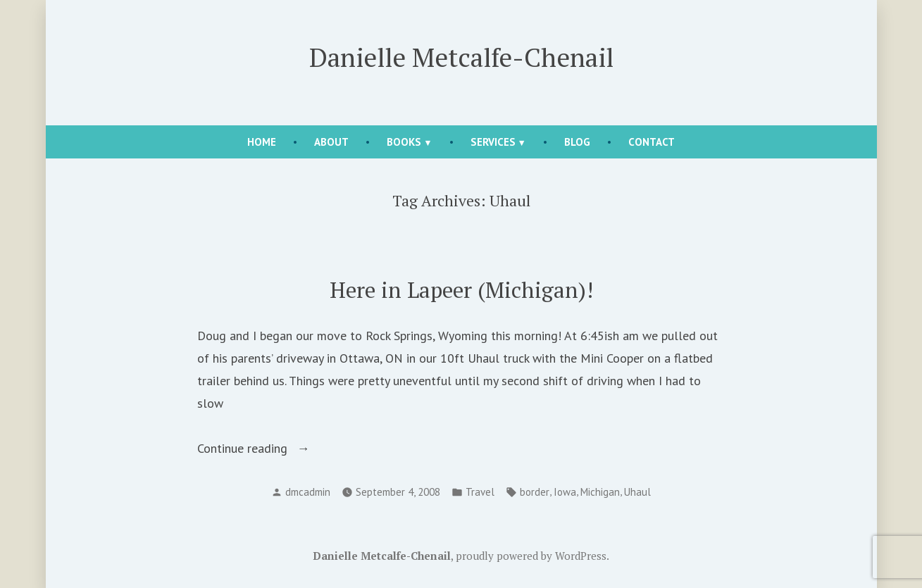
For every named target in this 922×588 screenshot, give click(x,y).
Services (493, 142)
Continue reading (275, 449)
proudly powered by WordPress (531, 556)
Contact (652, 142)
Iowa (565, 492)
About (331, 142)
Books (404, 142)
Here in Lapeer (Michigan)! (461, 290)
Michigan (600, 492)
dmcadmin (308, 492)
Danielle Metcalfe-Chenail (461, 57)
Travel (480, 492)
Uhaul (637, 492)
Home (262, 142)
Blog (577, 142)
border (535, 492)
